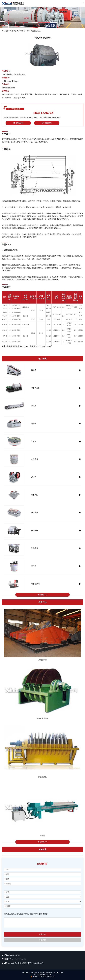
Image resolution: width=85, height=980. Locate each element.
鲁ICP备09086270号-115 (42, 975)
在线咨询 (47, 123)
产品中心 (13, 31)
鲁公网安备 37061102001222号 (43, 977)
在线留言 (18, 123)
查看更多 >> (42, 595)
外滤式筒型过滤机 (34, 31)
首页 (6, 31)
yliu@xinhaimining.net (17, 959)
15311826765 (43, 113)
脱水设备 (22, 31)
